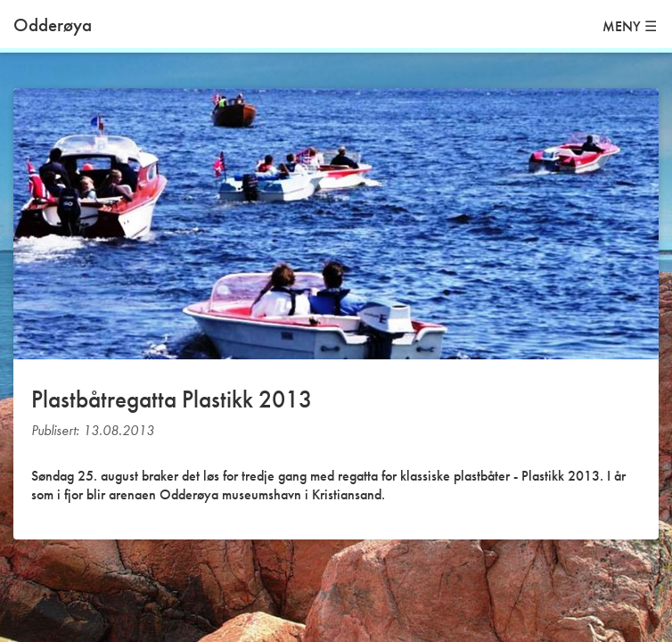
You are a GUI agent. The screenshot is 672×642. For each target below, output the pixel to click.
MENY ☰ (630, 26)
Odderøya (53, 25)
